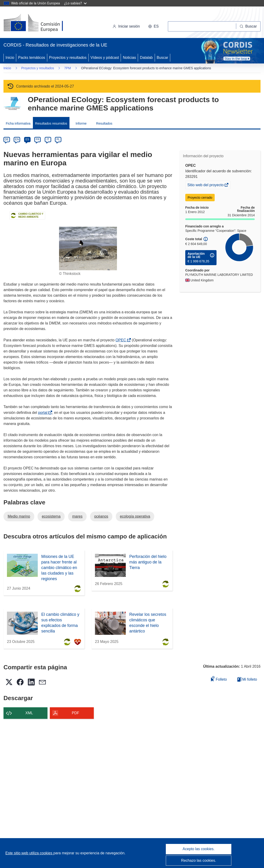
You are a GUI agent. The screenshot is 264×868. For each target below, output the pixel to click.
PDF (75, 713)
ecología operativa (135, 516)
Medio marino (19, 516)
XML (29, 713)
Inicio (10, 58)
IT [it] (48, 139)
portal (44, 413)
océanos (101, 516)
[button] (153, 26)
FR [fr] (38, 139)
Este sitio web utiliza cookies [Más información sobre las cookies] (29, 853)
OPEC (122, 340)
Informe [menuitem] (81, 123)
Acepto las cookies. (199, 849)
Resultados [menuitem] (104, 123)
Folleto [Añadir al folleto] (219, 679)
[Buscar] (248, 26)
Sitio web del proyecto (206, 186)
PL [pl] (58, 139)
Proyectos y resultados (68, 58)
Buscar (163, 58)
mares (77, 516)
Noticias (129, 58)
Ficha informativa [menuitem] (18, 123)
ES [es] (27, 139)
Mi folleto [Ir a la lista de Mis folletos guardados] (247, 679)
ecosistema (51, 516)
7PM (68, 68)
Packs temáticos (31, 58)
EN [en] (17, 139)
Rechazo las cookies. (199, 860)
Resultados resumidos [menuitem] (51, 123)
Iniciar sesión (126, 26)
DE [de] (7, 139)
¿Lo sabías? (75, 3)
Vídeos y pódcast (105, 58)
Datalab (146, 58)
